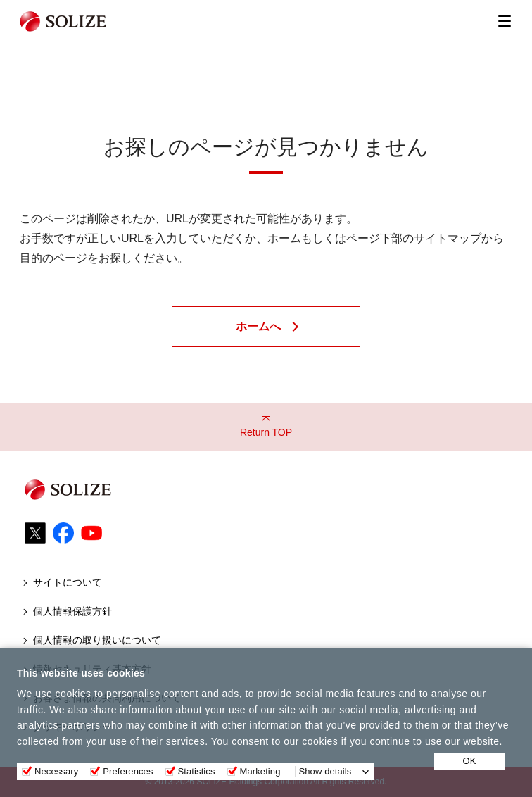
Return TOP (266, 432)
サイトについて (68, 582)
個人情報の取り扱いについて (97, 640)
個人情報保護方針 (72, 611)
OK (470, 761)
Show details (325, 771)
